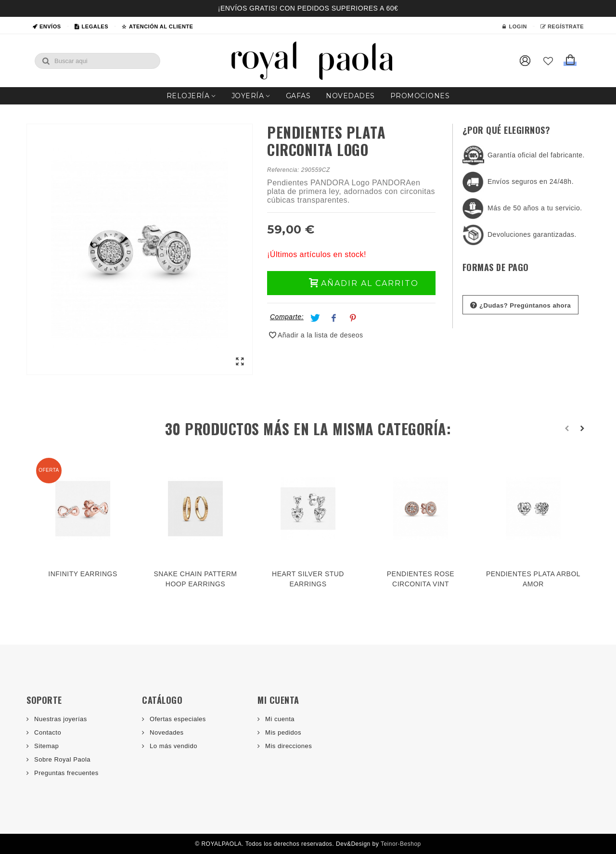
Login (514, 26)
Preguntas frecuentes (65, 773)
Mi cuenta (279, 719)
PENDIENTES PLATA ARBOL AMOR (533, 579)
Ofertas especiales (177, 719)
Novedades (350, 96)
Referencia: (283, 170)
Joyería (248, 96)
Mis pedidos (282, 732)
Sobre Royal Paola (61, 759)
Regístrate (562, 26)
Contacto (47, 732)
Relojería (188, 96)
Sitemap (45, 746)
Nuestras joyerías (60, 719)
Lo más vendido (173, 746)
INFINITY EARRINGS (83, 574)
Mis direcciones (288, 746)
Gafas (298, 96)
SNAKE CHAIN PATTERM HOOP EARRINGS (196, 579)
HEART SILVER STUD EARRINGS (308, 579)
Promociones (420, 96)
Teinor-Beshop (401, 844)
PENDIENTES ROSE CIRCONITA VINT (421, 579)
